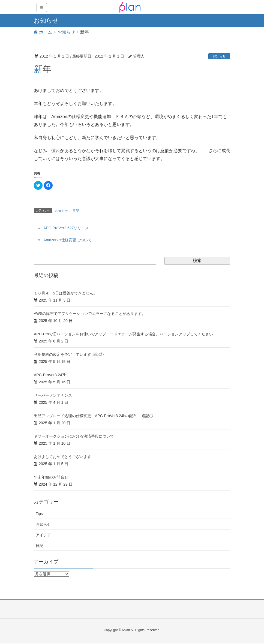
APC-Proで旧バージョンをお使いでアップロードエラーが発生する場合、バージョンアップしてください (123, 334)
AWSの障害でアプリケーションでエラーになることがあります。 (90, 314)
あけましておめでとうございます (62, 457)
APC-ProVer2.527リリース (66, 228)
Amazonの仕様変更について (67, 240)
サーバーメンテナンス (53, 395)
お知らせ (219, 56)
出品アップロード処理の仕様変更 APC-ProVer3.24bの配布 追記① (93, 416)
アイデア (43, 535)
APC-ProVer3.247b (50, 375)
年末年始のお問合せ (51, 477)
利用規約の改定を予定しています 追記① (69, 354)
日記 (76, 211)
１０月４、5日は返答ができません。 (65, 293)
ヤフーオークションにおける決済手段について (74, 436)
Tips (39, 514)
